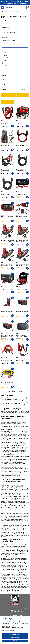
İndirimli (4, 75)
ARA (27, 12)
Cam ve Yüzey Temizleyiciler (8, 32)
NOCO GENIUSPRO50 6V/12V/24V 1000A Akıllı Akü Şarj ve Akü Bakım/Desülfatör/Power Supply (7, 289)
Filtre (8, 102)
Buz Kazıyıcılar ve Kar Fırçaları (9, 40)
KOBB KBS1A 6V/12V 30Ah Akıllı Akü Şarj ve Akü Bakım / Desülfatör (23, 217)
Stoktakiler (5, 71)
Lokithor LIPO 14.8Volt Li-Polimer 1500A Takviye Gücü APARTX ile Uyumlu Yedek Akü (22, 312)
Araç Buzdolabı (6, 27)
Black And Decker (7, 50)
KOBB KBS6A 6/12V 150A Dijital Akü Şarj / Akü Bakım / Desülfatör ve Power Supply (7, 265)
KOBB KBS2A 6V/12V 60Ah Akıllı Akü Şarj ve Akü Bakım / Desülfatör (7, 241)
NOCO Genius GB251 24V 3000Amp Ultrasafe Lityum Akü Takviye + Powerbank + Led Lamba (7, 217)
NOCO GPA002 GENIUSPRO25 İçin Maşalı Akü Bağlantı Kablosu (7, 170)
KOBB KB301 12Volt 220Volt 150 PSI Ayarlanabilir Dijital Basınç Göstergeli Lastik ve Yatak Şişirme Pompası (23, 123)
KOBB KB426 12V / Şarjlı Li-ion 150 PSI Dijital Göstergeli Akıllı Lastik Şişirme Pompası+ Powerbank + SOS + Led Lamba (7, 146)
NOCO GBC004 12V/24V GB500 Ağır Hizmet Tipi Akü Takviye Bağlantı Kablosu (7, 123)
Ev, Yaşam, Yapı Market (12, 16)
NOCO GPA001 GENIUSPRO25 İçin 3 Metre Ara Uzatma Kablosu (21, 170)
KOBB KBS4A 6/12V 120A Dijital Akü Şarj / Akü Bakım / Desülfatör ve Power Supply (23, 241)
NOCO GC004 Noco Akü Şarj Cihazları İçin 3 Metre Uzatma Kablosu (22, 146)
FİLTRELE (15, 95)
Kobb (5, 55)
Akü (3, 25)
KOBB (18, 120)
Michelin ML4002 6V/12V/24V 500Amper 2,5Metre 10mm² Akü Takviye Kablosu (22, 289)
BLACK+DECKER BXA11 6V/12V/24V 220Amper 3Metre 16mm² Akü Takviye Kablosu (7, 360)
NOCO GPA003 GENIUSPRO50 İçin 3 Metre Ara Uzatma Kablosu (6, 194)
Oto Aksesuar (23, 16)
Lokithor (5, 58)
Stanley (5, 66)
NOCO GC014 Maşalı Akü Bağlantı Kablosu (22, 360)
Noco (5, 63)
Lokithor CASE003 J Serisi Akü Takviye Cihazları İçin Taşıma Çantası (22, 336)
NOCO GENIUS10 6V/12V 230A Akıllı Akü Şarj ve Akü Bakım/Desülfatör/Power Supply (22, 194)
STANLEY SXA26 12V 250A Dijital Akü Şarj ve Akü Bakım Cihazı (7, 383)
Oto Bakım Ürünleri (6, 35)
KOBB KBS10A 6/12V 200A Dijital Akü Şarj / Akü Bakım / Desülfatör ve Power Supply (23, 265)
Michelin (5, 60)
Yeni (3, 79)
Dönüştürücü (5, 38)
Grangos (5, 53)
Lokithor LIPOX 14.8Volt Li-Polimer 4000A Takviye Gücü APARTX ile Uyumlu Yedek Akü (7, 336)
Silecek (4, 30)
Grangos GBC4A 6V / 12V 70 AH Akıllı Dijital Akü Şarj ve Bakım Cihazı (7, 312)
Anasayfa (3, 16)
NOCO (18, 144)
